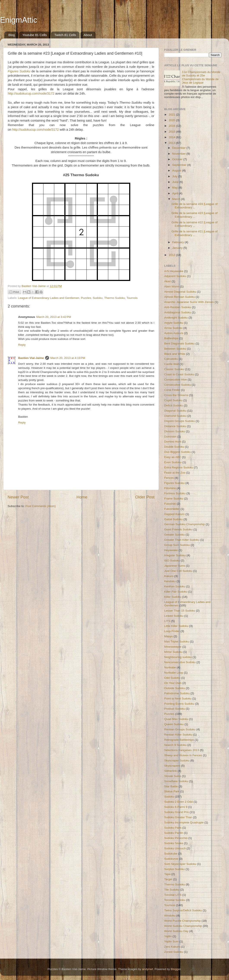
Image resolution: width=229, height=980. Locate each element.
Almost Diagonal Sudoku (180, 292)
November (179, 154)
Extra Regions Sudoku (179, 467)
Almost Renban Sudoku (180, 297)
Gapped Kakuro (174, 514)
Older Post (145, 497)
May (175, 188)
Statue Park (172, 791)
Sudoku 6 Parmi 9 (176, 807)
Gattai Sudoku (173, 519)
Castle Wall (172, 364)
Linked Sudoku (174, 616)
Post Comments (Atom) (41, 506)
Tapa (167, 874)
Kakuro (169, 576)
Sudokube (171, 854)
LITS (167, 621)
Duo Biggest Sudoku (177, 452)
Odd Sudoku (172, 678)
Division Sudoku (175, 431)
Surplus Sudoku (174, 869)
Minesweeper (173, 647)
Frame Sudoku (174, 499)
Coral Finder (172, 390)
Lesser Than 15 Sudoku (180, 611)
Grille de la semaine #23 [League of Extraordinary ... (195, 215)
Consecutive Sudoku (178, 385)
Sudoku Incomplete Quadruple (184, 822)
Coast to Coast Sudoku (179, 374)
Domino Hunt (173, 442)
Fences (169, 478)
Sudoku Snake (174, 843)
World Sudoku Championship (183, 926)
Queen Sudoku (174, 724)
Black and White (175, 354)
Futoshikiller (172, 509)
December (179, 148)
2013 (172, 143)
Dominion (170, 437)
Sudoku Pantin (174, 833)
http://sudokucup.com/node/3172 (31, 94)
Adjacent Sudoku (175, 276)
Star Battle (171, 786)
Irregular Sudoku (175, 555)
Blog (12, 35)
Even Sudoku (173, 462)
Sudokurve (171, 859)
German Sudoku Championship (184, 524)
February (178, 242)
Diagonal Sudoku (175, 411)
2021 (172, 115)
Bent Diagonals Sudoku (179, 343)
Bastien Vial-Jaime (31, 358)
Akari (168, 281)
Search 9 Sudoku (175, 745)
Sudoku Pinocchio (176, 838)
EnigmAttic (19, 20)
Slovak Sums (173, 776)
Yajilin (168, 936)
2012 (172, 255)
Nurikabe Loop (174, 673)
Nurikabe (170, 667)
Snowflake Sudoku (176, 781)
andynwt (147, 969)
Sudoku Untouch (175, 848)
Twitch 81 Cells (65, 35)
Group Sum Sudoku (177, 545)
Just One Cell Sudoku (178, 571)
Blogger (176, 969)
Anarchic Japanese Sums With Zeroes (189, 302)
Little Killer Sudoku (176, 626)
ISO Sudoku (172, 561)
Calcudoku (171, 359)
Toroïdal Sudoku (175, 900)
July (175, 176)
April (176, 193)
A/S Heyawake (174, 271)
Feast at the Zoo (175, 473)
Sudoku (98, 298)
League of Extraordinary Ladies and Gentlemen (49, 298)
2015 (172, 132)
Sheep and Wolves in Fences (183, 755)
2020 (172, 120)
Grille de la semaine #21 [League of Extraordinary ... (195, 233)
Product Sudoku (175, 709)
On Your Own (173, 683)
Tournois (132, 298)
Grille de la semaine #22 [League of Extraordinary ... (195, 224)
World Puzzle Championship (182, 921)
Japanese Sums (175, 566)
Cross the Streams (176, 395)
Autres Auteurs (174, 333)
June (176, 182)
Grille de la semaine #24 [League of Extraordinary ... (195, 206)
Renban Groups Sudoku (180, 729)
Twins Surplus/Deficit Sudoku (183, 910)
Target (168, 879)
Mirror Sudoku (173, 652)
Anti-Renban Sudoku (178, 307)
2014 (172, 137)
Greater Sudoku (174, 535)
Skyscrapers (172, 766)
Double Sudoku (174, 447)
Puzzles (86, 298)
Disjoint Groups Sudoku (180, 421)
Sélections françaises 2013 (182, 750)
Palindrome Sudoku (177, 693)
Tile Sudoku (172, 890)
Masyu (169, 636)
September (180, 165)
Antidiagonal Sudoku (178, 312)
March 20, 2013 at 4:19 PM (68, 358)
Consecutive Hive (176, 380)
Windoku (170, 916)
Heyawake (171, 550)
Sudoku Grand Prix (177, 812)
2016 (172, 126)
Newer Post (18, 497)
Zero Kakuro (172, 947)
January (178, 248)
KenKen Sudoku (175, 586)
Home (82, 497)
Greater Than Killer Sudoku (182, 540)
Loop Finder (172, 631)
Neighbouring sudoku (178, 657)
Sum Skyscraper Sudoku (180, 864)
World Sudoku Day (176, 931)
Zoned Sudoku (174, 952)
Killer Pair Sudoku (176, 592)
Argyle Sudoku (174, 323)
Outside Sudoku (175, 688)
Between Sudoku (175, 349)
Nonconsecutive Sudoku (180, 662)
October (178, 159)
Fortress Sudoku (175, 493)
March (177, 199)
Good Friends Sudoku (178, 529)
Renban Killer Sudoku (178, 735)
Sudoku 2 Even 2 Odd (178, 802)
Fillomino (170, 488)
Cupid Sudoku (173, 400)
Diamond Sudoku (175, 416)
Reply (22, 345)
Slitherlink (171, 771)
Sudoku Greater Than (178, 817)
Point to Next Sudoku (178, 699)
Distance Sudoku (175, 426)
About (88, 35)
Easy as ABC (173, 457)
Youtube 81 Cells (35, 35)
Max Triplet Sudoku (177, 641)
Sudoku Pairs (173, 828)
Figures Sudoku (174, 483)
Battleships (171, 338)
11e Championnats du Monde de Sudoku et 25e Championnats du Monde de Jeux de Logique (201, 77)
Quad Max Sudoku (176, 719)
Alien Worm (172, 286)
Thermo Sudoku (114, 298)
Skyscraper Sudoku (177, 760)
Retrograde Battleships (179, 740)
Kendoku (170, 581)
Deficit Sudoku (174, 405)
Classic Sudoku (174, 369)
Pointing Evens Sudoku (179, 704)
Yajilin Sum (171, 941)
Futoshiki (170, 504)
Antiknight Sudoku (176, 318)
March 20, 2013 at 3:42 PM (54, 317)
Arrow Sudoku (173, 328)
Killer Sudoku (173, 597)
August (177, 170)
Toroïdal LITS (173, 895)
